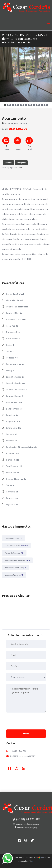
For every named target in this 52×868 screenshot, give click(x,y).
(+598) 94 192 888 (18, 751)
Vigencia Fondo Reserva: (17, 560)
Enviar (26, 734)
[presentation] (27, 721)
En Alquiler (21, 163)
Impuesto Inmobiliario (15, 568)
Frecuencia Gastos (17, 546)
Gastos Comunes (14, 538)
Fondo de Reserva (14, 553)
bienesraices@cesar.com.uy (23, 756)
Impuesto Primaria (14, 575)
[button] (5, 105)
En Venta (8, 163)
